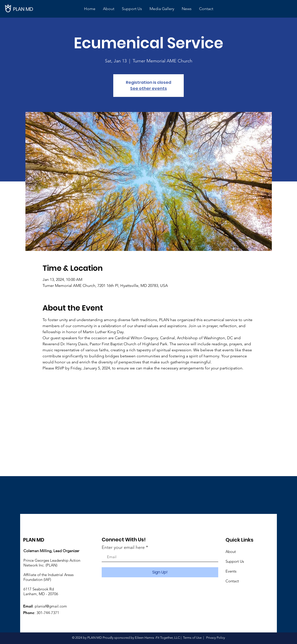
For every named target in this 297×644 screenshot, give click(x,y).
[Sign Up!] (160, 572)
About (231, 552)
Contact (232, 581)
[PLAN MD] (30, 9)
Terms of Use (192, 638)
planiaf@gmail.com (51, 606)
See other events (148, 88)
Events (231, 571)
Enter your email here (123, 547)
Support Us (235, 561)
